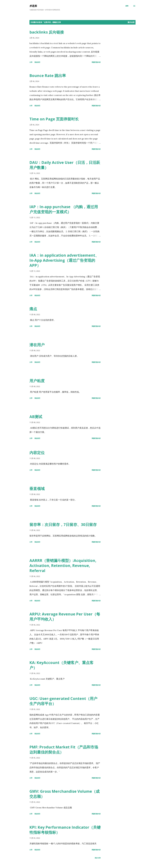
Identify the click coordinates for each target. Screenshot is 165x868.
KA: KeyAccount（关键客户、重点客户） (61, 665)
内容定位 (37, 453)
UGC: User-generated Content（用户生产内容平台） (63, 701)
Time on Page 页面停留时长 (54, 119)
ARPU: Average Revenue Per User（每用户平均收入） (65, 617)
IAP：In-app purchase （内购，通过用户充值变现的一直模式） (64, 209)
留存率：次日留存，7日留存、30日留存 (63, 525)
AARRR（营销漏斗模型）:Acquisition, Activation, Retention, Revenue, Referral (63, 566)
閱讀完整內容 (96, 62)
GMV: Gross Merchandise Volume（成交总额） (65, 794)
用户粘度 (37, 381)
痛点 (33, 309)
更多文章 (98, 858)
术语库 (33, 6)
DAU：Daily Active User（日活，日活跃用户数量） (65, 165)
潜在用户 (37, 345)
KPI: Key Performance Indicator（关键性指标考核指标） (65, 830)
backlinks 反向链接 (47, 32)
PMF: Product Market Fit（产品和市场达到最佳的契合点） (64, 750)
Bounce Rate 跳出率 (48, 76)
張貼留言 (37, 62)
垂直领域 (37, 489)
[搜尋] (127, 6)
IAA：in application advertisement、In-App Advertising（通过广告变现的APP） (64, 260)
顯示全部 (131, 22)
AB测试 (36, 417)
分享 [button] (31, 62)
